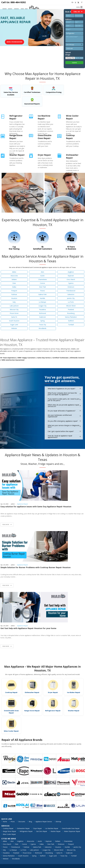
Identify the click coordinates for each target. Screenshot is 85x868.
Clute (14, 283)
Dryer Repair (53, 692)
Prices (13, 822)
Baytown (71, 276)
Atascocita (14, 276)
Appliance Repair (22, 504)
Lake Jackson (14, 306)
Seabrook (42, 317)
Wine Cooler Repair (11, 731)
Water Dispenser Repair (72, 831)
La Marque (42, 302)
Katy (14, 302)
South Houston (14, 321)
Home (5, 822)
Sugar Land (14, 325)
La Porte (71, 302)
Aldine (14, 272)
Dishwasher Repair (32, 692)
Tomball (71, 325)
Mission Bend (71, 306)
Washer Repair (74, 711)
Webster (14, 328)
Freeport (14, 291)
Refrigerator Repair (53, 711)
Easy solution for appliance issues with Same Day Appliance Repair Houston (36, 507)
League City (42, 306)
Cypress (71, 283)
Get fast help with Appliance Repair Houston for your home (28, 628)
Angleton (71, 272)
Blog (30, 822)
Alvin (42, 272)
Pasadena (42, 310)
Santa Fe (14, 317)
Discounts (22, 822)
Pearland (71, 310)
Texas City (42, 325)
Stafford (71, 321)
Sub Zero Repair (42, 831)
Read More (6, 524)
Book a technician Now (14, 42)
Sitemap (58, 822)
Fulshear (14, 294)
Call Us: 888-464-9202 (14, 2)
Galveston (71, 294)
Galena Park (42, 294)
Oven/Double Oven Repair (11, 712)
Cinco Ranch (71, 279)
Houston (14, 298)
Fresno (42, 291)
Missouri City (14, 310)
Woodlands (42, 328)
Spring (42, 321)
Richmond (42, 313)
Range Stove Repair (32, 711)
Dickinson (71, 287)
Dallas (14, 287)
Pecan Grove (14, 313)
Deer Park (42, 287)
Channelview (42, 279)
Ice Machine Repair (52, 828)
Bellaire (14, 279)
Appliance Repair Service (44, 822)
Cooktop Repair (11, 692)
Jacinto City (71, 298)
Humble (42, 298)
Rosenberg (71, 313)
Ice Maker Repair (74, 692)
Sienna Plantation (71, 317)
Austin (42, 276)
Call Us (77, 12)
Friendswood (71, 291)
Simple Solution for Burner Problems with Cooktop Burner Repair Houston (36, 567)
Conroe (42, 283)
